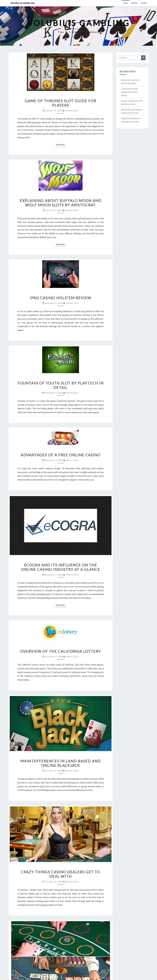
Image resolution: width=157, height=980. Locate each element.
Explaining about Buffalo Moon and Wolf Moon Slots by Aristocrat (61, 203)
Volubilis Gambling (23, 3)
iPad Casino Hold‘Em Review (61, 298)
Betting (134, 3)
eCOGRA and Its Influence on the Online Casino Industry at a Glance (61, 567)
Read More (61, 145)
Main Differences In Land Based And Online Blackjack (61, 763)
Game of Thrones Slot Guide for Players (61, 103)
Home (126, 3)
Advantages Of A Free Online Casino (61, 455)
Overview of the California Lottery (61, 651)
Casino (144, 3)
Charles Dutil (72, 110)
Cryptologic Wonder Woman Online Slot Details (130, 92)
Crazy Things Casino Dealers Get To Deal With (61, 874)
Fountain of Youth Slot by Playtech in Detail (61, 385)
